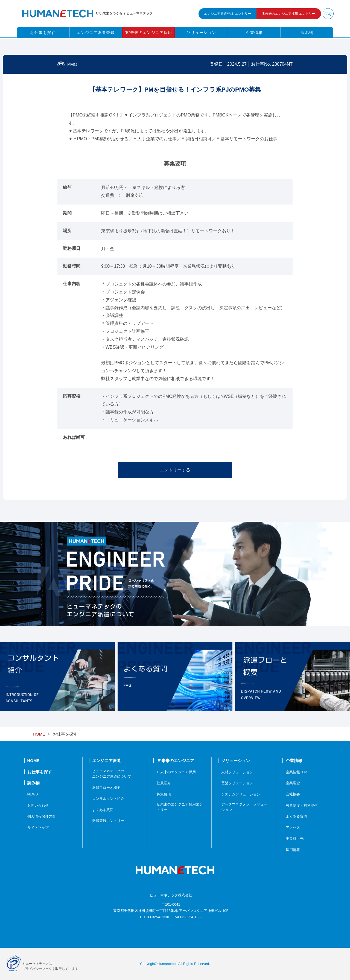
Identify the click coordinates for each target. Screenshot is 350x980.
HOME (39, 734)
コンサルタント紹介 (108, 799)
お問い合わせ (38, 805)
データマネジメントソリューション (244, 807)
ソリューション (202, 33)
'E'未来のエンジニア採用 (149, 33)
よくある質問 (103, 810)
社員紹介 (164, 783)
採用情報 (293, 850)
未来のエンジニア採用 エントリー (289, 14)
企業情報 (254, 33)
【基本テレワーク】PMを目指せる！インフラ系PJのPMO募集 (175, 90)
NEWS (33, 794)
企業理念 (293, 783)
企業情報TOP (297, 772)
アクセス (293, 828)
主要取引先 (295, 838)
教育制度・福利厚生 (302, 805)
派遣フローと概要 (106, 788)
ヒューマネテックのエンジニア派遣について (112, 774)
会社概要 (293, 794)
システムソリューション (241, 794)
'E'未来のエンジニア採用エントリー (180, 807)
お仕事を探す (43, 33)
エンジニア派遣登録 (96, 33)
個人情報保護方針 (42, 816)
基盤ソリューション (237, 783)
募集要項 (164, 794)
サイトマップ (38, 828)
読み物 (307, 33)
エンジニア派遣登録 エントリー (227, 14)
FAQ (328, 14)
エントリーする (175, 470)
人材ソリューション (237, 772)
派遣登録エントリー (108, 821)
